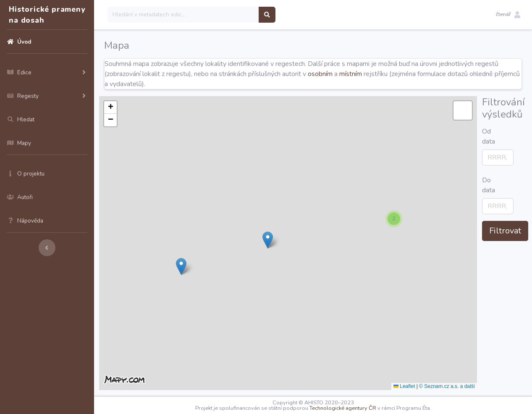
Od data (485, 136)
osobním (320, 74)
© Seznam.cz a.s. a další (447, 386)
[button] (508, 15)
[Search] (183, 15)
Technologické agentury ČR (343, 408)
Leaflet (404, 386)
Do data (485, 185)
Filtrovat (505, 231)
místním (351, 74)
